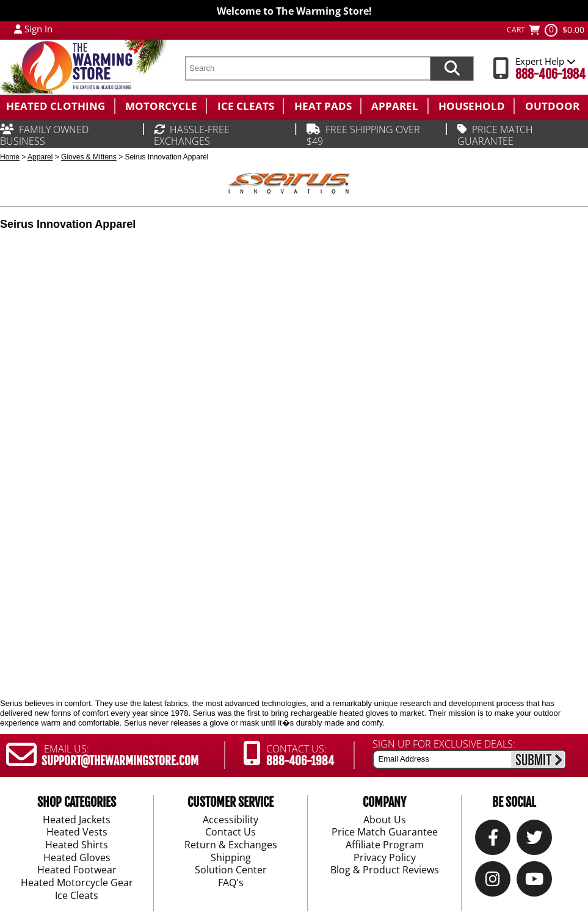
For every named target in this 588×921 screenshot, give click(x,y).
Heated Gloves (77, 858)
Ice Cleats (77, 896)
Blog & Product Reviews (385, 871)
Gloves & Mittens (89, 157)
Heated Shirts (77, 845)
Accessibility (230, 820)
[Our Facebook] (493, 841)
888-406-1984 (550, 74)
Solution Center (231, 871)
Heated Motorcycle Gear (77, 883)
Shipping (231, 858)
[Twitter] (535, 841)
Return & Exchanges (231, 845)
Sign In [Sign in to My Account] (38, 29)
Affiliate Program (385, 845)
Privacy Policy (385, 858)
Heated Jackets (77, 820)
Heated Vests (77, 833)
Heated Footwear (77, 871)
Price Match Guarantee (385, 833)
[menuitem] (57, 106)
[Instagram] (493, 882)
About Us (385, 820)
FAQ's (231, 883)
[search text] (307, 68)
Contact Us (230, 833)
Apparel (40, 157)
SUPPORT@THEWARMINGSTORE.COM (120, 761)
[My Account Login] (18, 29)
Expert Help (546, 61)
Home (10, 157)
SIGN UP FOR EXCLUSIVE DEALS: (444, 744)
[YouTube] (534, 882)
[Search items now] (452, 68)
